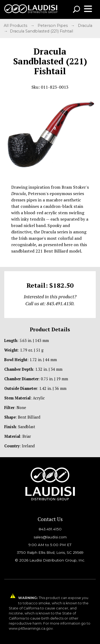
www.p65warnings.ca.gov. (31, 628)
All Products (16, 26)
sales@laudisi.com (50, 537)
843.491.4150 (50, 529)
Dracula (86, 26)
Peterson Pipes (53, 26)
